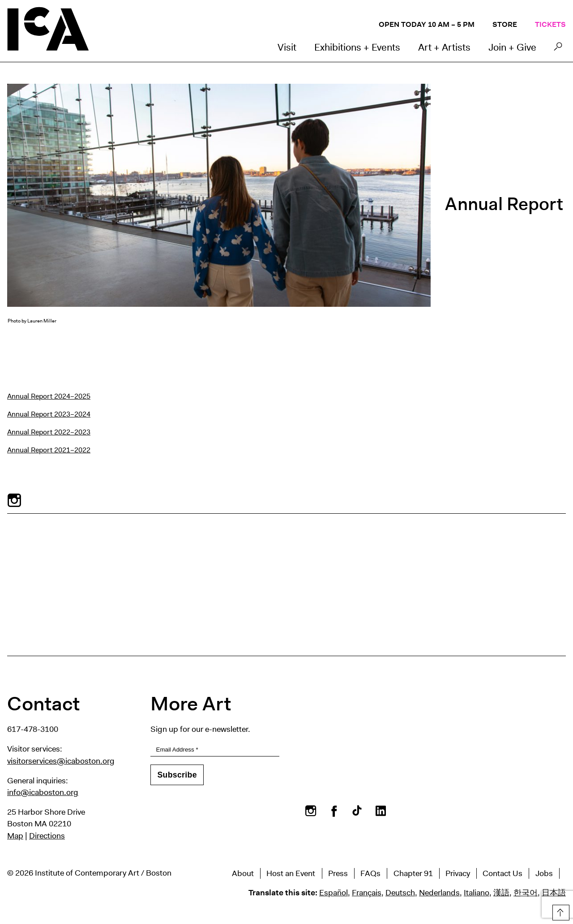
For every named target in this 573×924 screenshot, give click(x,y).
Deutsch (400, 893)
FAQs (370, 873)
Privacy (458, 873)
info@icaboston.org (43, 792)
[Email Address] (215, 750)
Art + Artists (444, 47)
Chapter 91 (413, 873)
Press (338, 873)
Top (560, 911)
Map (15, 836)
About (243, 873)
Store (505, 24)
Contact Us (502, 873)
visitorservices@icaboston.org (61, 761)
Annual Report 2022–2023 (49, 432)
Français (367, 893)
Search (558, 49)
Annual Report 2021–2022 (49, 450)
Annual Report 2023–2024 (49, 414)
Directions (47, 836)
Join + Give (512, 47)
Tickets (550, 24)
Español (334, 893)
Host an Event (291, 873)
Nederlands (439, 893)
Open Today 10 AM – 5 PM (427, 24)
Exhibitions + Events (357, 47)
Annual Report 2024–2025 (49, 396)
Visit (287, 47)
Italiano (477, 893)
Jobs (544, 873)
